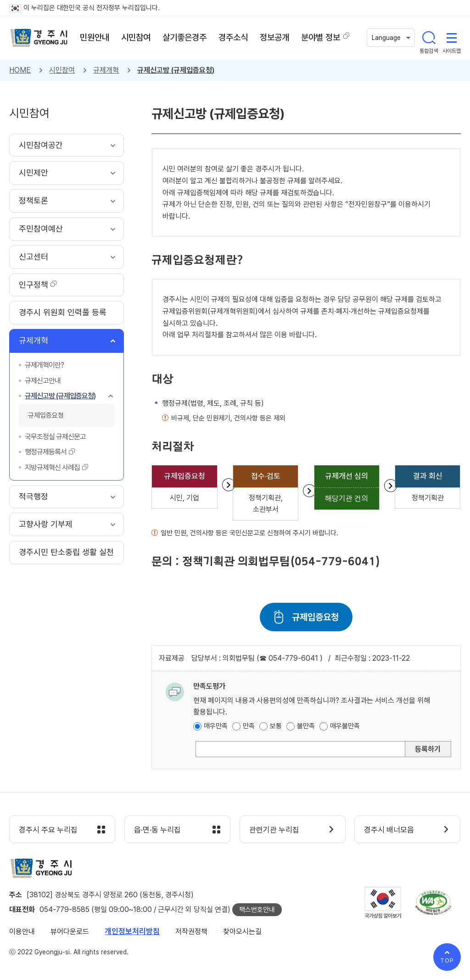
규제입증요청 (315, 617)
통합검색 (429, 38)
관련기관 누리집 (274, 830)
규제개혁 (106, 70)
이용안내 (22, 932)
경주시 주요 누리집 (48, 830)
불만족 (306, 726)
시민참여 (62, 70)
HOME (20, 70)
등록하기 (428, 749)
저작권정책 (191, 932)
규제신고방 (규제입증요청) (176, 70)
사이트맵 (452, 38)
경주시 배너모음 (389, 830)
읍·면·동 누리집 (157, 830)
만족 (249, 726)
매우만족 (216, 726)
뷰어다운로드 (70, 932)
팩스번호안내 (257, 910)
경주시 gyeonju (39, 38)
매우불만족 (345, 726)
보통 (276, 726)
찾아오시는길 (242, 932)
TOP (447, 960)
